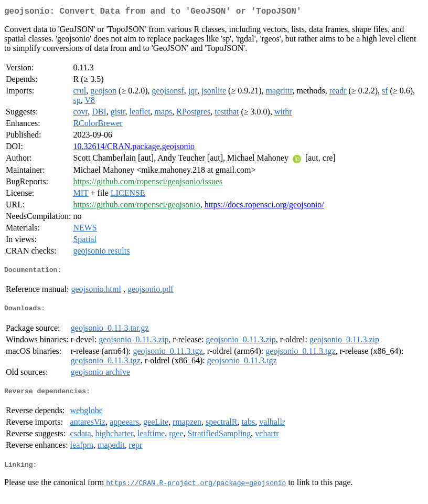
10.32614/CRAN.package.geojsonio (134, 148)
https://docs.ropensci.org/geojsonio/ (264, 207)
